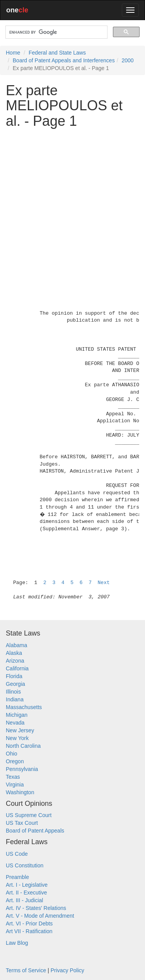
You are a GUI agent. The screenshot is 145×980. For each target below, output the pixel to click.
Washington (20, 792)
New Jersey (20, 730)
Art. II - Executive (26, 893)
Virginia (15, 785)
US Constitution (25, 865)
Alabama (16, 645)
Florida (14, 676)
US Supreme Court (29, 815)
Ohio (12, 754)
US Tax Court (22, 823)
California (17, 668)
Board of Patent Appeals (35, 831)
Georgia (15, 684)
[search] (56, 32)
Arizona (15, 661)
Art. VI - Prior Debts (29, 923)
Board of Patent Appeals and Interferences (64, 60)
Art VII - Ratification (29, 931)
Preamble (17, 877)
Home (13, 53)
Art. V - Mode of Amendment (40, 916)
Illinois (13, 692)
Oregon (15, 761)
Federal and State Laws (57, 53)
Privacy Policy (67, 970)
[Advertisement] (72, 207)
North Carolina (23, 746)
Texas (13, 777)
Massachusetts (24, 707)
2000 (127, 60)
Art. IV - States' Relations (36, 908)
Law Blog (17, 943)
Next (104, 583)
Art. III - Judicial (24, 900)
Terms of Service (26, 970)
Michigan (17, 715)
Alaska (14, 653)
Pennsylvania (22, 769)
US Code (17, 854)
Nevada (15, 723)
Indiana (15, 699)
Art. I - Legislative (27, 885)
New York (17, 738)
